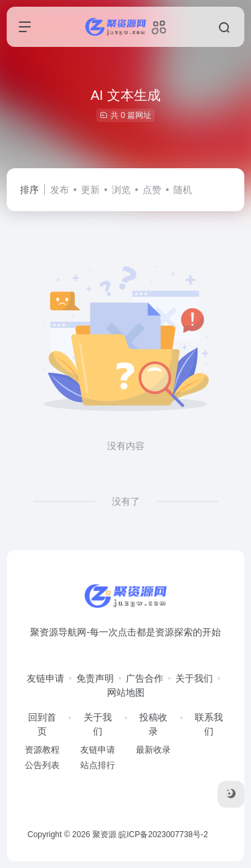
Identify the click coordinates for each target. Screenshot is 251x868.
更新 (90, 190)
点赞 (152, 190)
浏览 (121, 190)
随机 (183, 190)
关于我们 (194, 678)
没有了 (126, 501)
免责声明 (95, 678)
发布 (60, 190)
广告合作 (145, 678)
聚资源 (104, 834)
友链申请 (46, 678)
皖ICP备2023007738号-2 (163, 834)
